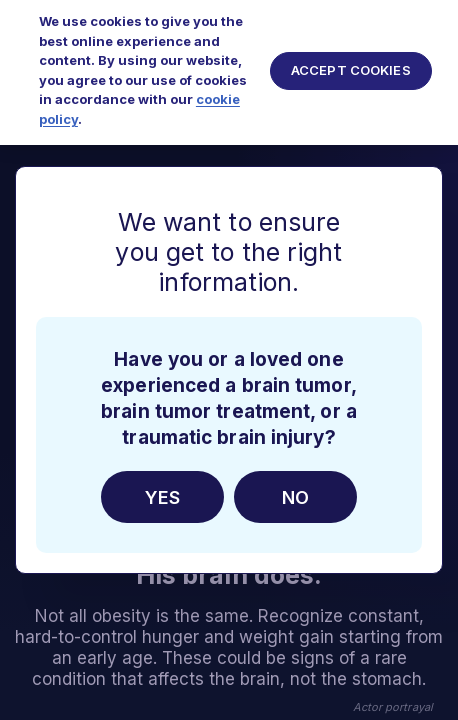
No (295, 497)
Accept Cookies (351, 61)
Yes (162, 497)
